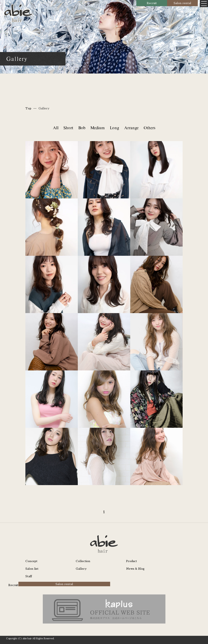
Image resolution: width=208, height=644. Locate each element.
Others (149, 128)
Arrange (131, 128)
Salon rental (182, 3)
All (56, 128)
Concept (31, 561)
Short (68, 128)
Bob (82, 128)
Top (28, 108)
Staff (29, 576)
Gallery (81, 569)
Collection (83, 561)
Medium (97, 128)
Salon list (32, 569)
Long (114, 128)
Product (132, 561)
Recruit (152, 3)
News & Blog (135, 569)
